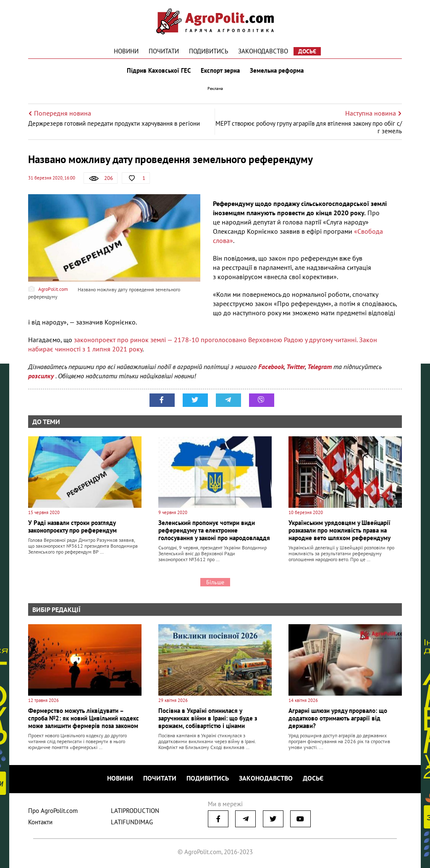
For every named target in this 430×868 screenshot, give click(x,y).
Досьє (307, 51)
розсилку (42, 376)
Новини (126, 51)
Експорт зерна (220, 71)
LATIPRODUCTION (135, 811)
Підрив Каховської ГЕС (159, 71)
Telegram (320, 367)
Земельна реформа (277, 71)
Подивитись (208, 51)
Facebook (271, 367)
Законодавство (263, 51)
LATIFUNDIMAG (132, 822)
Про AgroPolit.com (53, 811)
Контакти (40, 822)
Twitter (296, 367)
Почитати (164, 51)
